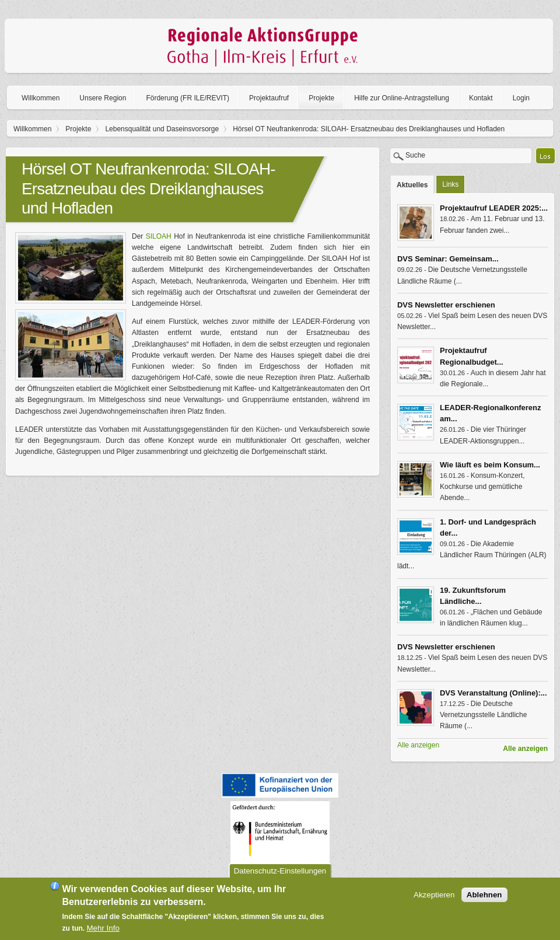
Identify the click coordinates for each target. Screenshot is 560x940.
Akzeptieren (434, 898)
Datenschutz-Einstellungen (280, 874)
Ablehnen (484, 898)
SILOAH (159, 236)
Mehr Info (103, 932)
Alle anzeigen (525, 749)
